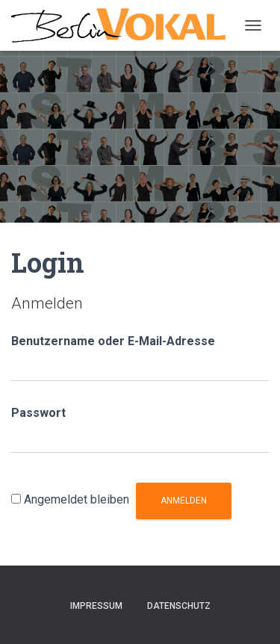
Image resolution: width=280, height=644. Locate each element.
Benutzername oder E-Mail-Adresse (113, 341)
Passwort (38, 413)
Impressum (96, 606)
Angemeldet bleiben (77, 499)
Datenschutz (179, 606)
